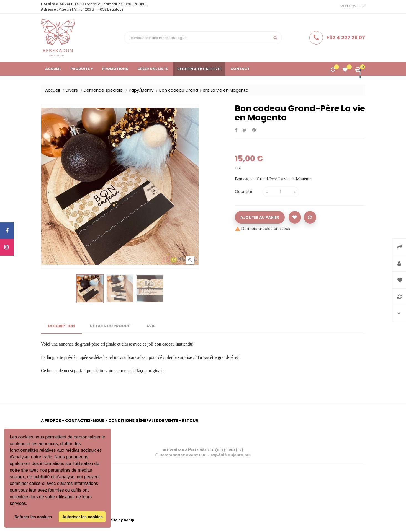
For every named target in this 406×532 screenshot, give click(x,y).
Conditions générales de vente (143, 421)
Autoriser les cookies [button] (83, 517)
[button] (29, 504)
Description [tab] (61, 326)
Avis (151, 326)
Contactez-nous (85, 421)
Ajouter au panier (260, 217)
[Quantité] (281, 192)
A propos (51, 421)
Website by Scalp (118, 520)
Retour (190, 421)
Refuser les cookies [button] (33, 517)
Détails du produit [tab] (111, 326)
